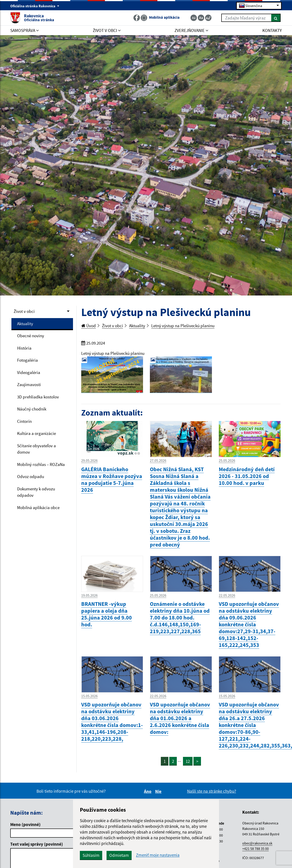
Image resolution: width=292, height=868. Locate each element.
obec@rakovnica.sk (257, 843)
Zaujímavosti (29, 384)
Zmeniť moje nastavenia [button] (158, 855)
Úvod (89, 326)
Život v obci (24, 311)
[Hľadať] (276, 18)
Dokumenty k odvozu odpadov (36, 492)
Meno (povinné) (25, 824)
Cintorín (24, 421)
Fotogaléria (27, 360)
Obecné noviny (31, 336)
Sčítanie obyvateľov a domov (36, 449)
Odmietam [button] (119, 855)
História (24, 348)
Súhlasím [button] (91, 855)
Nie (159, 791)
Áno (148, 791)
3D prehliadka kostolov (38, 397)
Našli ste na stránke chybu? (212, 791)
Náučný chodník (32, 409)
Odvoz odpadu (31, 476)
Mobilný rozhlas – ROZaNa (41, 464)
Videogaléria (29, 372)
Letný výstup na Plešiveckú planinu (183, 326)
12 (188, 761)
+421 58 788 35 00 (255, 849)
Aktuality (25, 324)
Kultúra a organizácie (36, 433)
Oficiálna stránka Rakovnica (35, 6)
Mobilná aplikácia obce (38, 507)
